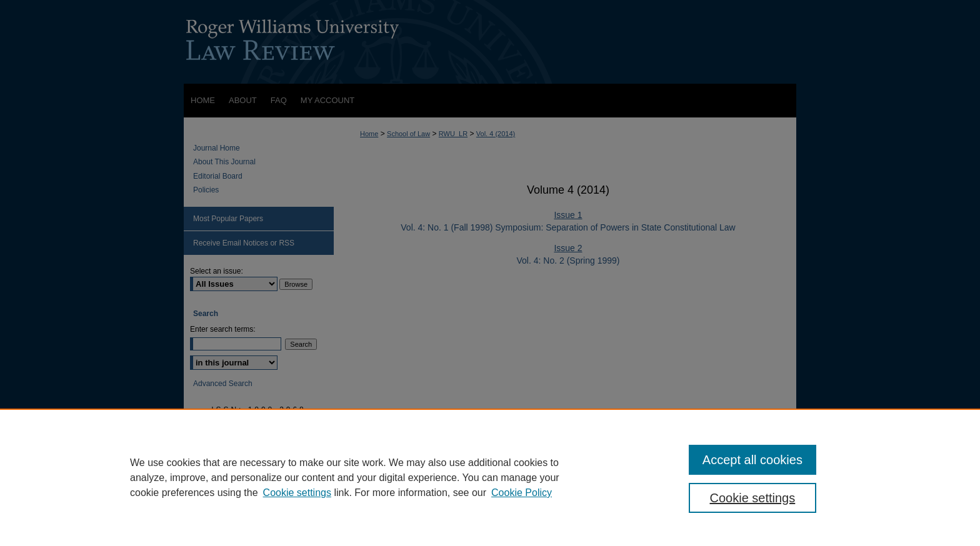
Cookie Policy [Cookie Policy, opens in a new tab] (522, 493)
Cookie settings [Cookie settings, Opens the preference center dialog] (753, 498)
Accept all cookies (752, 460)
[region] (490, 477)
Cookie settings (297, 493)
